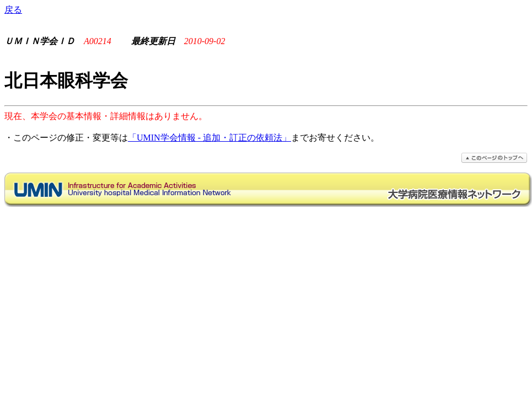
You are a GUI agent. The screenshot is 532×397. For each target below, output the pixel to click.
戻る (13, 10)
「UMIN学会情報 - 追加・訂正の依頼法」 (209, 138)
